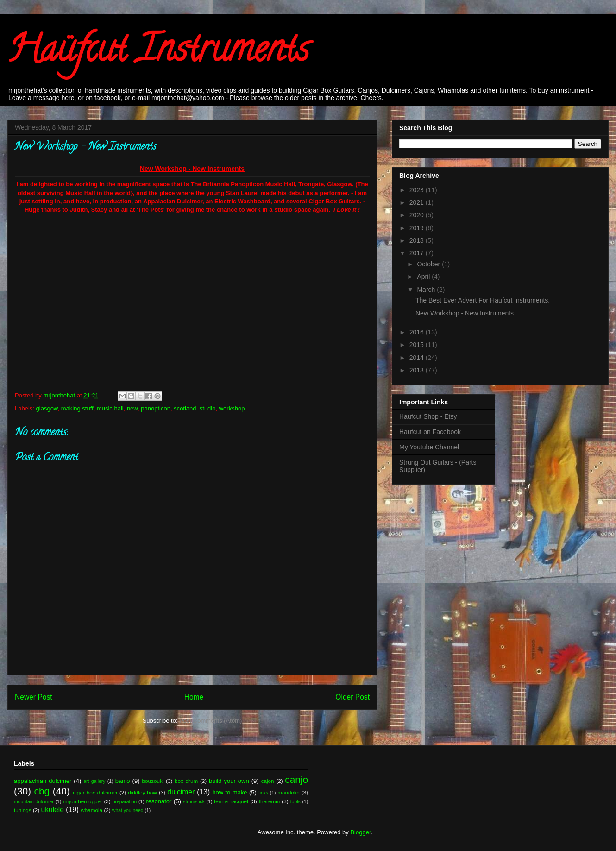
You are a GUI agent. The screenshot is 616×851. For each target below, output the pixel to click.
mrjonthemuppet (82, 801)
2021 (418, 202)
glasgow (47, 408)
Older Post (352, 697)
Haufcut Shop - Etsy (428, 416)
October (429, 264)
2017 (418, 253)
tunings (23, 810)
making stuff (77, 408)
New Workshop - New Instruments (465, 313)
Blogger (360, 832)
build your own (229, 781)
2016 (418, 332)
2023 (418, 190)
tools (295, 802)
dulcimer (181, 792)
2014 (418, 358)
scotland (185, 408)
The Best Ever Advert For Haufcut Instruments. (483, 300)
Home (194, 697)
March (427, 290)
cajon (268, 781)
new (132, 408)
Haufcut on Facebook (430, 432)
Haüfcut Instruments (158, 53)
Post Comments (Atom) (211, 721)
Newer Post (34, 697)
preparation (125, 802)
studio (208, 408)
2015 (418, 345)
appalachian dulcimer (43, 781)
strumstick (194, 802)
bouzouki (153, 781)
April (424, 277)
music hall (110, 408)
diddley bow (142, 792)
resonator (159, 801)
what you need (128, 810)
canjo (296, 779)
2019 (418, 228)
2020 (418, 215)
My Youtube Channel (429, 447)
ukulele (53, 810)
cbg (42, 791)
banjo (123, 781)
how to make (229, 792)
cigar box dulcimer (95, 792)
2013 (418, 370)
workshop (232, 408)
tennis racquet (231, 801)
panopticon (156, 408)
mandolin (288, 792)
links (263, 793)
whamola (91, 810)
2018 (418, 240)
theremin (269, 801)
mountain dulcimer (34, 802)
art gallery (94, 781)
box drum (186, 781)
